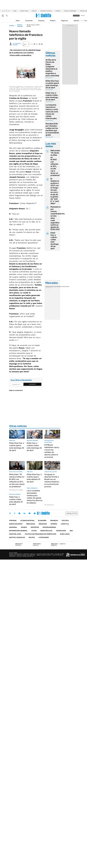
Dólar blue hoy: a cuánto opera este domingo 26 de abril (52, 84)
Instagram (19, 513)
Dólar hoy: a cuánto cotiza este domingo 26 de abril (52, 96)
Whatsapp (35, 513)
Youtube (30, 513)
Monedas (48, 287)
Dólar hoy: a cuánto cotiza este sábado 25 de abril (16, 501)
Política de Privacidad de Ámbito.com (40, 534)
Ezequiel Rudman (17, 44)
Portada (13, 521)
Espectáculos (46, 531)
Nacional (13, 527)
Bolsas (53, 287)
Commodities (60, 287)
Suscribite (32, 384)
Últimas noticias (27, 521)
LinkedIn (24, 513)
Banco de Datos (16, 524)
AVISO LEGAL (65, 534)
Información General (18, 531)
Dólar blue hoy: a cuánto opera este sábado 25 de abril (34, 478)
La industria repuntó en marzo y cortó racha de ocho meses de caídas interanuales (52, 112)
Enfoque (34, 11)
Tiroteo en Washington (70, 11)
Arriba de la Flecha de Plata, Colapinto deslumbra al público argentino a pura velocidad (52, 68)
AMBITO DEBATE (58, 545)
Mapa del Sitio (15, 534)
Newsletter (83, 21)
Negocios (65, 21)
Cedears (67, 287)
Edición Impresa (49, 527)
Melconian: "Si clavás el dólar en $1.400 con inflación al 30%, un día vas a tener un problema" (55, 163)
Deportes (35, 527)
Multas (32, 537)
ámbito (12, 26)
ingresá (83, 16)
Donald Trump (24, 11)
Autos (34, 531)
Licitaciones (44, 537)
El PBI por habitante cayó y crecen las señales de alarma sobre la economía (52, 451)
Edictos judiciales (17, 537)
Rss (71, 531)
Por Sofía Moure (49, 505)
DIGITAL (19, 545)
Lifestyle (65, 524)
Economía (29, 21)
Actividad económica (46, 11)
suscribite (76, 16)
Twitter (10, 513)
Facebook (15, 513)
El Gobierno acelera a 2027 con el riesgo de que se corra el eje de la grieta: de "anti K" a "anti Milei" (55, 191)
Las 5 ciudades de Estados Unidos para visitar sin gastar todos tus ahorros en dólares (35, 497)
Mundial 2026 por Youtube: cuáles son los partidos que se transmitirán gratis (52, 129)
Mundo (24, 527)
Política (53, 21)
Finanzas (41, 21)
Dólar (15, 11)
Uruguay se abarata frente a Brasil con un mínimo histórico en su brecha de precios (52, 480)
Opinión (76, 21)
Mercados (31, 524)
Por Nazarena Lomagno (16, 490)
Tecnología (61, 531)
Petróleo (58, 11)
